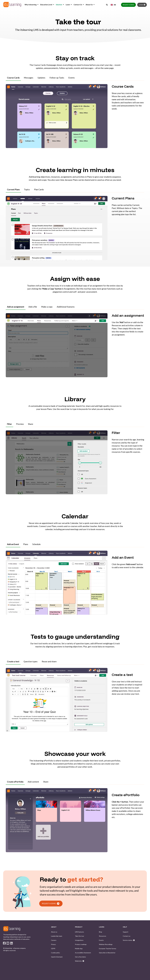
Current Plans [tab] (13, 189)
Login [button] (141, 5)
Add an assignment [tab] (16, 307)
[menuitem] (38, 5)
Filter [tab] (9, 424)
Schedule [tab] (36, 544)
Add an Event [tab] (13, 544)
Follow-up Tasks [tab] (57, 78)
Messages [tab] (29, 78)
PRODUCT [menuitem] (79, 927)
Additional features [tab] (66, 307)
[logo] (12, 929)
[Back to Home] (12, 5)
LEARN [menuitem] (102, 927)
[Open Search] (107, 5)
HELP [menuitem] (125, 927)
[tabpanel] (75, 118)
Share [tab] (31, 424)
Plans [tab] (26, 544)
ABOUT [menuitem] (54, 927)
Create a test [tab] (13, 661)
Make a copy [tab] (47, 307)
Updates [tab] (41, 78)
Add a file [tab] (33, 307)
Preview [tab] (20, 424)
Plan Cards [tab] (39, 189)
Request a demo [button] (128, 5)
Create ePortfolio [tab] (15, 782)
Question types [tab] (31, 661)
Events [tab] (72, 78)
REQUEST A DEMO (51, 903)
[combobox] (113, 5)
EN (113, 5)
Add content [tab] (33, 782)
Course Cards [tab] (13, 78)
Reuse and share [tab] (49, 661)
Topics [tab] (27, 189)
